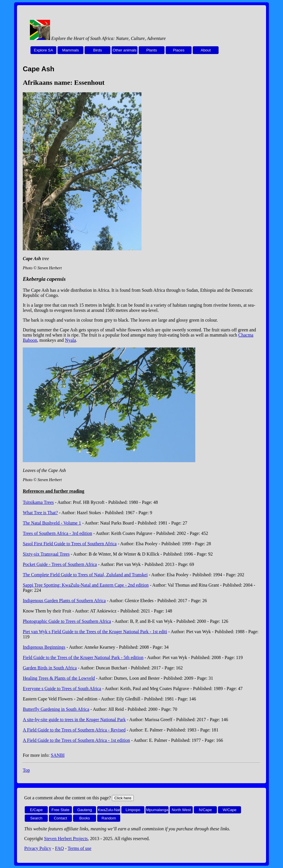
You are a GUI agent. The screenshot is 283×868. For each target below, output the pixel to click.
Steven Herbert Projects (66, 839)
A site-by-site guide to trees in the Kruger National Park (74, 720)
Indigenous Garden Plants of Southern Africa (64, 601)
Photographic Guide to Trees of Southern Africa (67, 621)
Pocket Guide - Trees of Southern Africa (60, 564)
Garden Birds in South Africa (50, 668)
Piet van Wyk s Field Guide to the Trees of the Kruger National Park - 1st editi (95, 632)
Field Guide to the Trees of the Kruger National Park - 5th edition (83, 657)
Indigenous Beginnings (44, 647)
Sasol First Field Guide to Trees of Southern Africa (70, 544)
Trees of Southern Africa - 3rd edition (57, 533)
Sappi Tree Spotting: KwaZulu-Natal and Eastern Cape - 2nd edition (86, 585)
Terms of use (79, 848)
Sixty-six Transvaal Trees (46, 554)
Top (26, 770)
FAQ (59, 848)
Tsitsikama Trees (38, 502)
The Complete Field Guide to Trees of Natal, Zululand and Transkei (85, 575)
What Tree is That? (40, 513)
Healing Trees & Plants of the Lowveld (59, 678)
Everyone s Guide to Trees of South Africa (62, 689)
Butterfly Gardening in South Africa (56, 709)
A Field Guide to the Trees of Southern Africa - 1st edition (76, 740)
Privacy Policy (38, 848)
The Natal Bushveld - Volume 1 (52, 523)
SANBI (58, 755)
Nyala (70, 340)
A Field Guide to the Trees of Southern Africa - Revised (74, 730)
